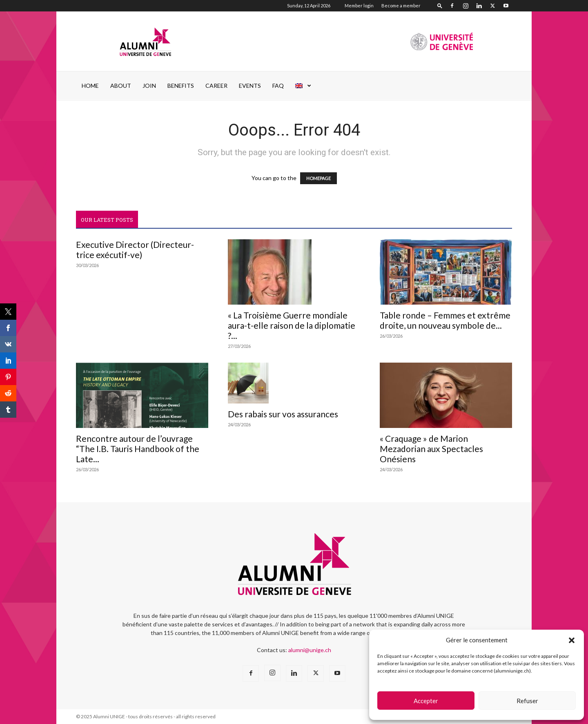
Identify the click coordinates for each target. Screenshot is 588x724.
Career (216, 86)
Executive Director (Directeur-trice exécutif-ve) (135, 250)
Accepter (426, 701)
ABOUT (121, 86)
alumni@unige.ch (310, 650)
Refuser (527, 701)
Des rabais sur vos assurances (283, 414)
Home (90, 86)
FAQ (278, 86)
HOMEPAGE (318, 178)
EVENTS (250, 86)
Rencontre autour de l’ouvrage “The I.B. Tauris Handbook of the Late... (138, 449)
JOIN (149, 86)
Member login (359, 6)
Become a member (401, 6)
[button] (572, 640)
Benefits (181, 86)
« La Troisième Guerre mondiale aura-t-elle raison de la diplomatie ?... (292, 325)
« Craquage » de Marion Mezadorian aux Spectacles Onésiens (431, 449)
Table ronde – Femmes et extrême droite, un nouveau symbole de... (445, 320)
